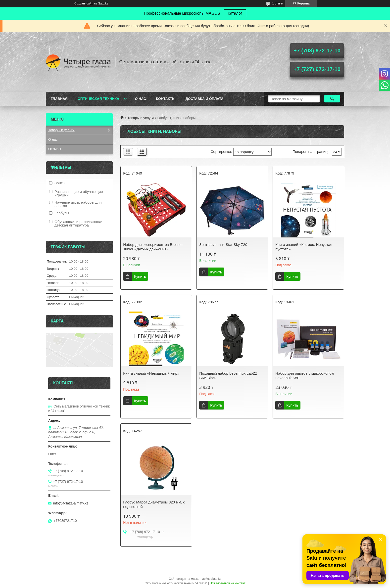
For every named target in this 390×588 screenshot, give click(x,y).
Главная (59, 99)
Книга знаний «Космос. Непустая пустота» (304, 247)
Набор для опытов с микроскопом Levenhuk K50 (305, 376)
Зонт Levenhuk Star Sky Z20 (223, 245)
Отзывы (55, 149)
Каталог (235, 13)
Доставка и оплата (205, 99)
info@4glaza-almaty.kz (71, 503)
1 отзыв (278, 3)
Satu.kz (216, 579)
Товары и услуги (141, 118)
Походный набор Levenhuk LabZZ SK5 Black (228, 376)
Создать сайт (84, 3)
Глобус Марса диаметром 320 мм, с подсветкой (154, 504)
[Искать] (332, 99)
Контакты (166, 99)
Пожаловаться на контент (227, 583)
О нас (140, 99)
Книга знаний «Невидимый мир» (151, 373)
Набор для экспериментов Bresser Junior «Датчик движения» (153, 247)
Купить (140, 276)
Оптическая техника (98, 99)
